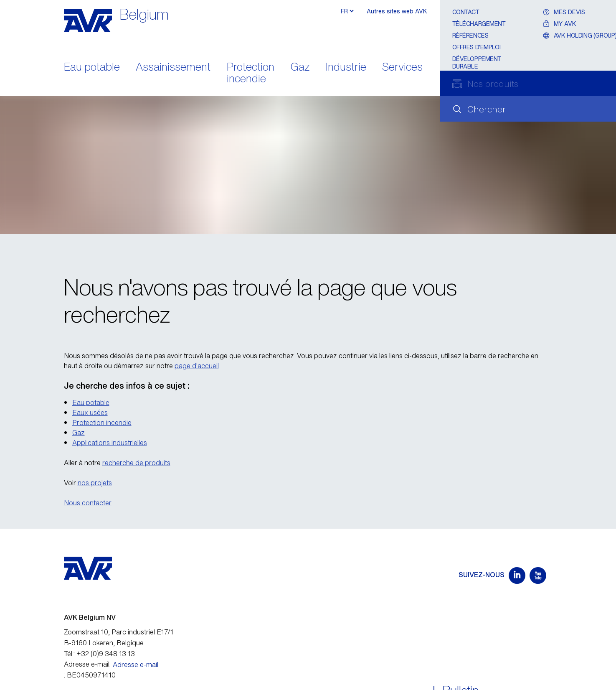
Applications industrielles (110, 443)
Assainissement (173, 67)
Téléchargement (479, 24)
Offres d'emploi (477, 47)
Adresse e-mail (136, 665)
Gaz (300, 67)
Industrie (346, 67)
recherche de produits (136, 463)
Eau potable (92, 67)
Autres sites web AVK (397, 11)
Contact (466, 12)
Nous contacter (88, 503)
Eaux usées (90, 412)
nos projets (95, 483)
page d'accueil (197, 366)
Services (402, 67)
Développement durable (477, 62)
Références (470, 35)
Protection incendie (251, 74)
